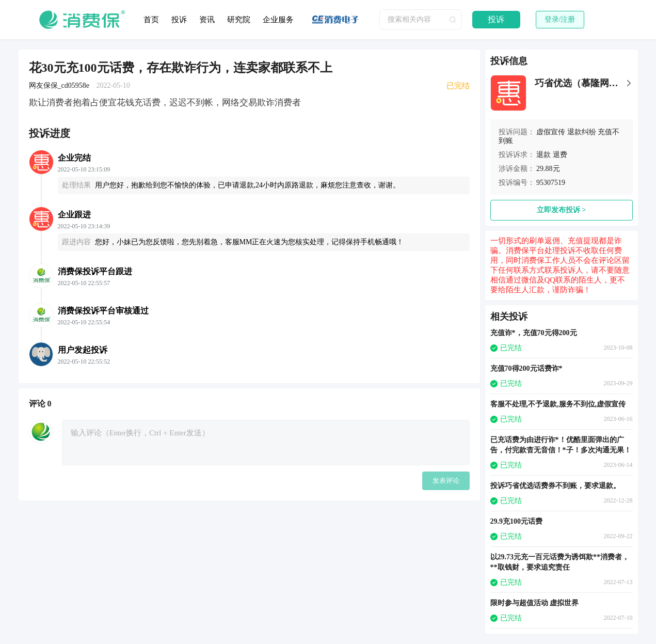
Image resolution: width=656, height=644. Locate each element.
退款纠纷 (582, 132)
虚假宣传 (551, 132)
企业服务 (278, 20)
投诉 (179, 20)
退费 (560, 155)
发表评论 (446, 481)
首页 (151, 20)
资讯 (207, 20)
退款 (543, 155)
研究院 (239, 20)
